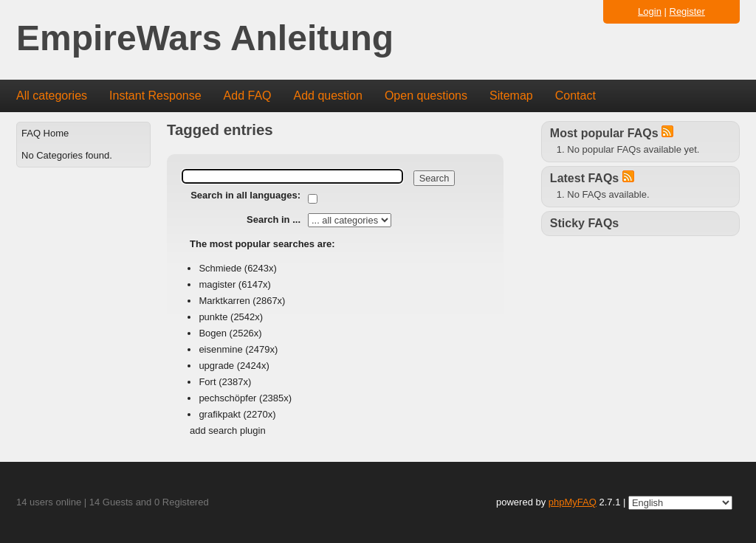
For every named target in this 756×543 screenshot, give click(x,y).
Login (650, 11)
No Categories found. (67, 155)
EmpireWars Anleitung (205, 39)
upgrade (216, 366)
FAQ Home (45, 133)
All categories (52, 96)
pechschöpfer (227, 398)
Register (687, 11)
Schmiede (220, 268)
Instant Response (155, 96)
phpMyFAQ (573, 502)
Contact (575, 96)
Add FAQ (248, 96)
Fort (207, 382)
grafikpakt (219, 414)
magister (217, 284)
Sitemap (511, 96)
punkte (213, 317)
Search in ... (274, 219)
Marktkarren (224, 301)
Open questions (426, 96)
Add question (328, 96)
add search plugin (228, 430)
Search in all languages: (245, 195)
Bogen (213, 333)
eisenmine (220, 349)
